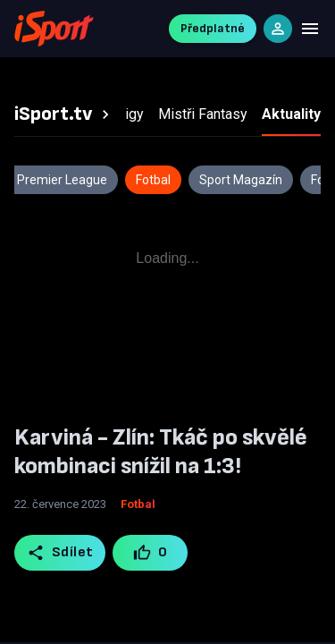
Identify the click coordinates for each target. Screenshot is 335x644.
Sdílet (60, 553)
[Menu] (310, 29)
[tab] (64, 114)
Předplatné (213, 28)
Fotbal (138, 504)
